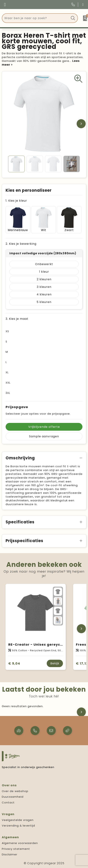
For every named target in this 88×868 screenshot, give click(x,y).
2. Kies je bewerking (21, 244)
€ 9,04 (14, 663)
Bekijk (55, 663)
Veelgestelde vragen (18, 820)
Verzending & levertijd (18, 826)
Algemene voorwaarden (20, 843)
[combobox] (36, 18)
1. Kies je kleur (16, 201)
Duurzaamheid (13, 797)
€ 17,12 (82, 663)
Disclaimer (10, 854)
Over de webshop (15, 791)
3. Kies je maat (17, 319)
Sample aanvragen (44, 436)
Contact (8, 802)
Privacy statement (16, 849)
